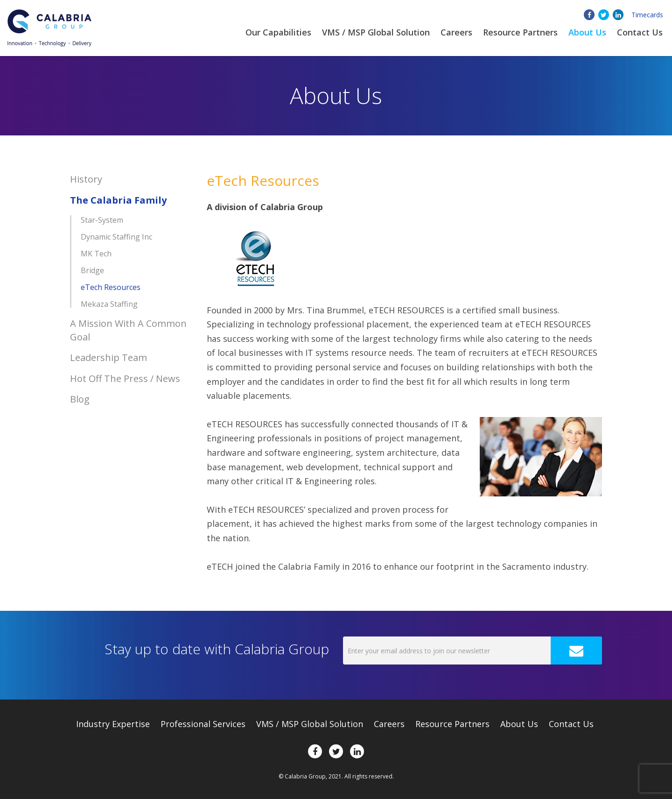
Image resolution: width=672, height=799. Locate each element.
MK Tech (96, 254)
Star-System (102, 220)
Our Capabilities (278, 32)
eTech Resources (111, 287)
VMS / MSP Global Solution (376, 32)
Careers (456, 32)
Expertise (113, 724)
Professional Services (203, 724)
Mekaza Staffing (109, 304)
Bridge (92, 270)
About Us (519, 724)
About (587, 32)
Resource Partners (520, 32)
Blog (80, 399)
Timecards (647, 15)
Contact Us (640, 32)
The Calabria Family (118, 200)
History (86, 179)
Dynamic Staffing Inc (116, 237)
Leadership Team (108, 357)
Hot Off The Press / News (125, 378)
